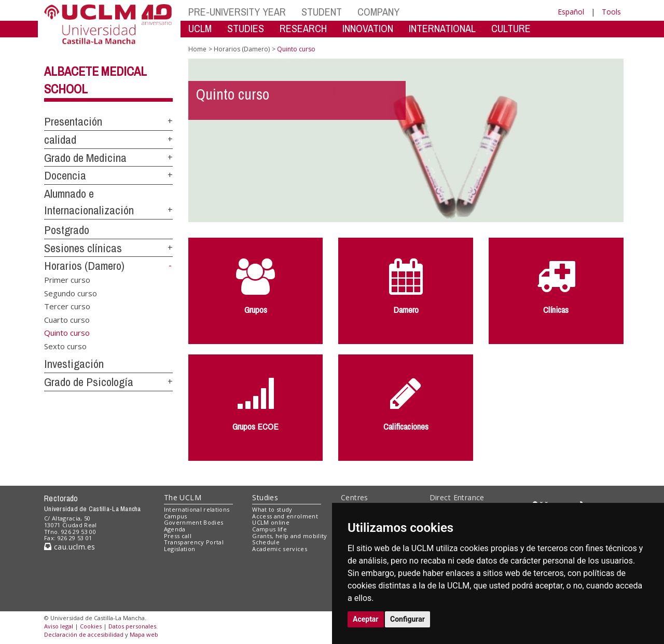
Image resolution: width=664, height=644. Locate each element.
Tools (611, 12)
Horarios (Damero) (84, 266)
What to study (272, 509)
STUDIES (246, 28)
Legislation (180, 549)
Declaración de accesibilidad (84, 634)
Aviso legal (59, 626)
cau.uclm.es (70, 547)
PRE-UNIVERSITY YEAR (237, 12)
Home (197, 49)
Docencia (65, 175)
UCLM (200, 28)
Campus (176, 516)
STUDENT (322, 12)
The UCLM (183, 497)
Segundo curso (71, 293)
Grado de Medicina (85, 158)
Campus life (269, 529)
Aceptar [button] (366, 619)
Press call (178, 536)
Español (571, 12)
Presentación (73, 121)
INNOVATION (368, 28)
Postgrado (67, 230)
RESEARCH (303, 28)
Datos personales (132, 626)
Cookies (91, 626)
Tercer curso (67, 306)
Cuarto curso (67, 319)
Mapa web (144, 634)
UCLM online (271, 522)
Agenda (175, 529)
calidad (60, 140)
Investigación (74, 364)
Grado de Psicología (89, 382)
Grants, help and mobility (289, 536)
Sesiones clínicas (83, 248)
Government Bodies (194, 522)
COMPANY (378, 12)
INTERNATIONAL (442, 28)
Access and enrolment (285, 516)
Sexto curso (65, 346)
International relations (197, 509)
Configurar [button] (407, 619)
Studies (265, 497)
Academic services (280, 549)
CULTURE (511, 28)
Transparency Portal (194, 542)
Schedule (266, 542)
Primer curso (67, 280)
